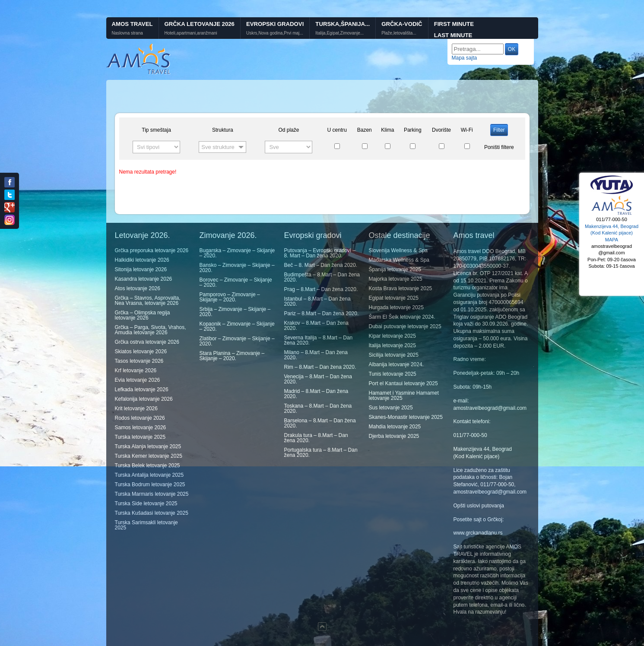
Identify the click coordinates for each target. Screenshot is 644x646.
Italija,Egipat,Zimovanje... (339, 33)
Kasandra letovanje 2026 (144, 279)
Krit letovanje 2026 (136, 408)
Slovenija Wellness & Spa (398, 250)
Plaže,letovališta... (399, 33)
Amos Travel (132, 24)
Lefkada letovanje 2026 (142, 389)
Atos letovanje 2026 (138, 288)
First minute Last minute (454, 30)
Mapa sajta (465, 58)
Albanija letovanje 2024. (396, 364)
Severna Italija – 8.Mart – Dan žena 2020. (319, 340)
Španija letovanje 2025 (395, 269)
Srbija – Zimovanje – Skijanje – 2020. (235, 312)
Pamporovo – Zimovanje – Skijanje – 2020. (230, 297)
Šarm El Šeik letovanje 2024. (402, 317)
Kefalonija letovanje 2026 (144, 399)
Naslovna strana (127, 33)
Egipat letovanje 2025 (394, 298)
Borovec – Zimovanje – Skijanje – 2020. (236, 282)
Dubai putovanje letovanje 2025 (405, 326)
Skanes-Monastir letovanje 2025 (406, 417)
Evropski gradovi (275, 24)
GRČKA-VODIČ (402, 24)
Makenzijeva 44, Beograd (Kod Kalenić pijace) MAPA (612, 233)
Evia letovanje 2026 (138, 380)
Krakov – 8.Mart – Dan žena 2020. (316, 326)
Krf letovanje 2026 (136, 370)
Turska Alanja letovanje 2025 (148, 446)
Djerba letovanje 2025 (394, 436)
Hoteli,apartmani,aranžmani (191, 33)
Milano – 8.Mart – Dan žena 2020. (316, 355)
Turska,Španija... (343, 24)
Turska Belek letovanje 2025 (148, 465)
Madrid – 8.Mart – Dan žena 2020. (316, 394)
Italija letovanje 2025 (392, 345)
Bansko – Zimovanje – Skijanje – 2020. (237, 268)
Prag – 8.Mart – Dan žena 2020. (321, 289)
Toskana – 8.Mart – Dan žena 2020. (318, 408)
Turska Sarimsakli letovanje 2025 (146, 525)
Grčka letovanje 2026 (200, 24)
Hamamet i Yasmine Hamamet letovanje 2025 (404, 396)
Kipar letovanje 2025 (392, 336)
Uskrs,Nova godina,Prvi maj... (275, 33)
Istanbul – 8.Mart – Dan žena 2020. (317, 301)
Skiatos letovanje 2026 (141, 351)
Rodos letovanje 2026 (140, 418)
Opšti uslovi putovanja (479, 506)
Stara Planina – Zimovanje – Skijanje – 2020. (232, 356)
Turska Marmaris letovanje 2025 (152, 494)
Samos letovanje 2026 (141, 427)
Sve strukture (218, 147)
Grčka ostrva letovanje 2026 (147, 342)
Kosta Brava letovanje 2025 (401, 288)
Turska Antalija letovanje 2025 (149, 475)
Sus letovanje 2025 (391, 408)
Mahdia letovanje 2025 (395, 427)
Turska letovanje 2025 (140, 437)
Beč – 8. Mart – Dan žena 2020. (321, 265)
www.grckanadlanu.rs (478, 533)
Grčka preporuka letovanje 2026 (152, 250)
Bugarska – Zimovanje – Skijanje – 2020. (237, 253)
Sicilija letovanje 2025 (394, 355)
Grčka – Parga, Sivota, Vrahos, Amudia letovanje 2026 (151, 330)
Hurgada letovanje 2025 (396, 307)
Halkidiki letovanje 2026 (142, 260)
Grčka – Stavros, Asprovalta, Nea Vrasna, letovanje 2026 (148, 301)
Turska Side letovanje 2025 (146, 503)
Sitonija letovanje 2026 (141, 269)
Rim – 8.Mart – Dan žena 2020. (320, 367)
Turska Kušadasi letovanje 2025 (152, 513)
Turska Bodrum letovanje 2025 (150, 484)
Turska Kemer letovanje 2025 (149, 456)
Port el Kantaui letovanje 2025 (403, 383)
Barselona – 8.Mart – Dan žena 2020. (320, 423)
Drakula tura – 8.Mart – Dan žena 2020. (316, 438)
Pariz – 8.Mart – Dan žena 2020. (322, 313)
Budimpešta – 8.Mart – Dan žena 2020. (322, 277)
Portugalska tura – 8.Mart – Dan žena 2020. (321, 453)
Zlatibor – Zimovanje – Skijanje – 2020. (237, 341)
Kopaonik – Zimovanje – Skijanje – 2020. (237, 326)
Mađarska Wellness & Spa (399, 260)
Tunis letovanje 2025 (393, 374)
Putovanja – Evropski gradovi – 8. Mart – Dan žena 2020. (320, 253)
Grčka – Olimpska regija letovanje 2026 (143, 315)
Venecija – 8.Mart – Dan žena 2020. (318, 379)
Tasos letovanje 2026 (139, 361)
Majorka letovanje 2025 (396, 279)
